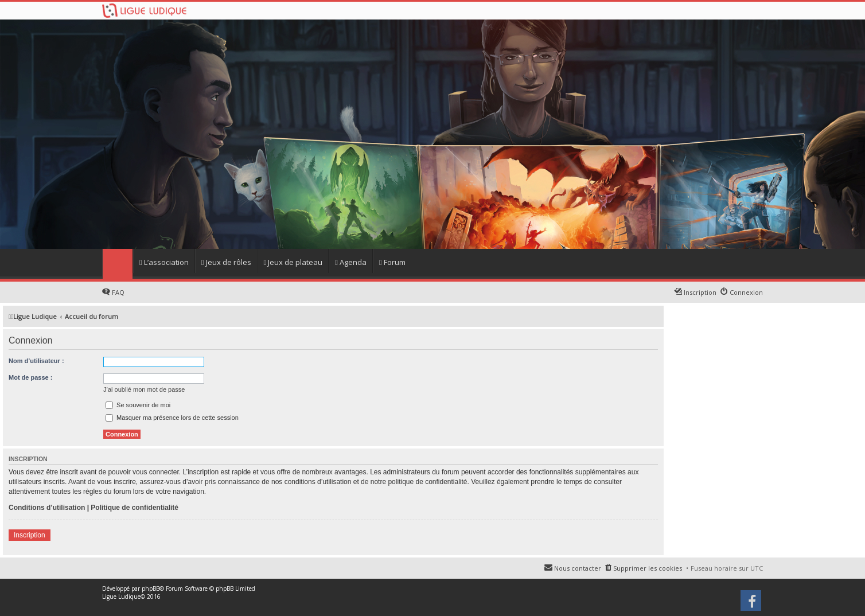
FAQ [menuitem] (118, 292)
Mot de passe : (30, 377)
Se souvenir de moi (138, 405)
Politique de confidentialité (135, 508)
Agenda (351, 262)
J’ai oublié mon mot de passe (144, 389)
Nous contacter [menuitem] (578, 568)
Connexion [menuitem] (746, 292)
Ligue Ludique (121, 596)
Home (117, 264)
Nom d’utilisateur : (36, 361)
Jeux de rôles (226, 262)
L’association (164, 262)
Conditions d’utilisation (47, 508)
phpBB (151, 588)
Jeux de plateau (293, 262)
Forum (392, 262)
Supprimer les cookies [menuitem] (648, 568)
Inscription (30, 535)
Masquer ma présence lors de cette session (172, 418)
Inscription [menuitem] (700, 292)
